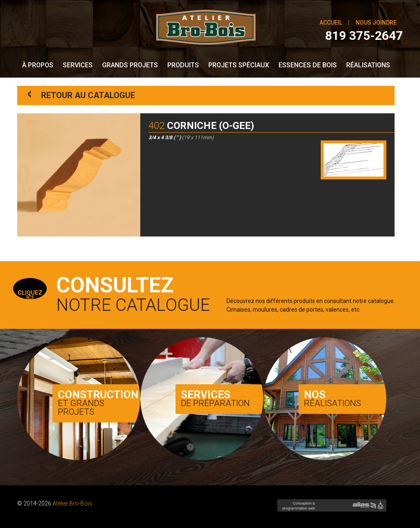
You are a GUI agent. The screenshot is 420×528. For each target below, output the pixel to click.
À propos (38, 65)
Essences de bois (308, 65)
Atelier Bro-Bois (72, 503)
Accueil (331, 23)
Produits (183, 65)
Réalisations (368, 65)
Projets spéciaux (239, 65)
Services (78, 65)
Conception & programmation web (298, 508)
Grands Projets (130, 65)
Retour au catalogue (81, 95)
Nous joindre (376, 23)
